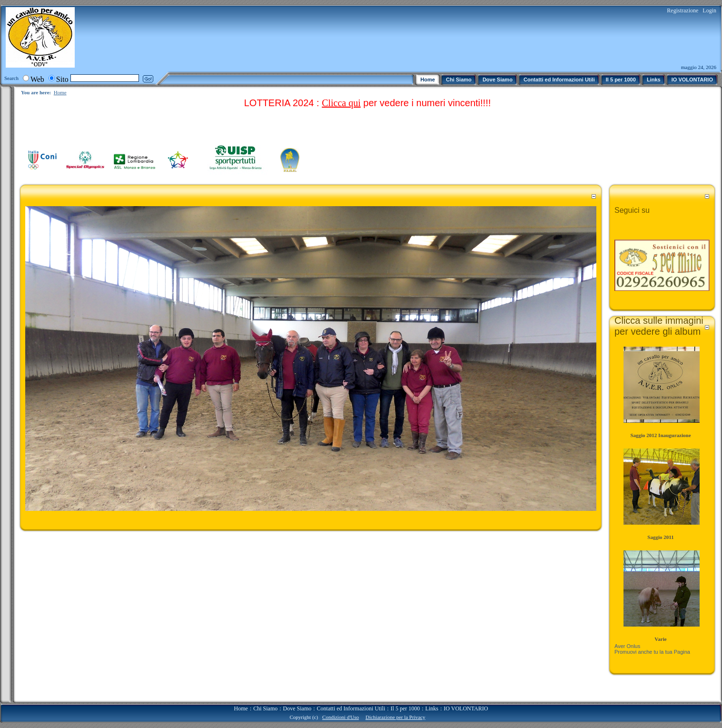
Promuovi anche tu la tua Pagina (652, 652)
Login (709, 10)
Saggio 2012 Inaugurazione (660, 435)
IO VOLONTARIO (466, 708)
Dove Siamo (297, 708)
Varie (660, 639)
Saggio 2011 (660, 537)
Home (60, 92)
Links (432, 708)
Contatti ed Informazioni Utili (351, 708)
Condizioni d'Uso (341, 717)
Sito (62, 79)
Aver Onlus (627, 646)
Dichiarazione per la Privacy (396, 717)
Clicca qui (341, 103)
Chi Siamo (265, 708)
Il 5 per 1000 (406, 708)
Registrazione (682, 10)
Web (37, 79)
